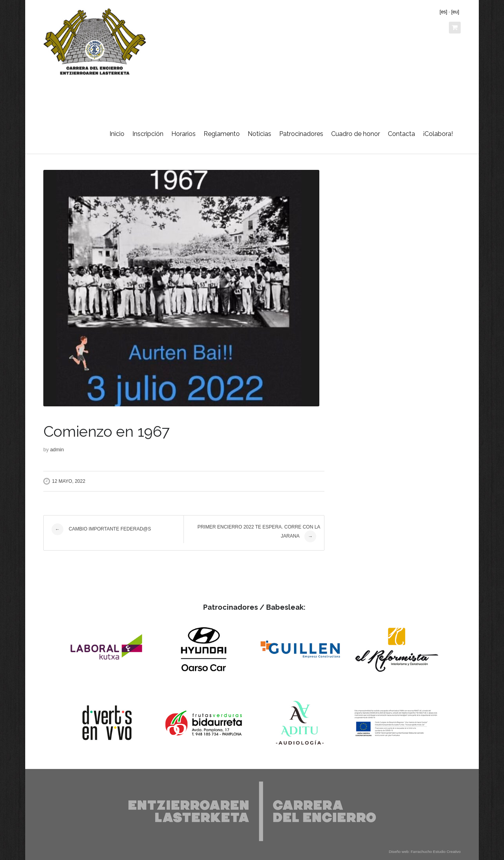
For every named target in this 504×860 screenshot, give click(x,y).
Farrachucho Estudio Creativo (436, 852)
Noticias (259, 134)
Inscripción (148, 134)
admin (57, 450)
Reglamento (222, 134)
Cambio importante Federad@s (101, 529)
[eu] (455, 12)
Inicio (117, 134)
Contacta (401, 134)
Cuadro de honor (356, 134)
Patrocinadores (301, 134)
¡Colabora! (438, 134)
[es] (444, 12)
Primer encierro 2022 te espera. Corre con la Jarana (259, 533)
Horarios (183, 134)
